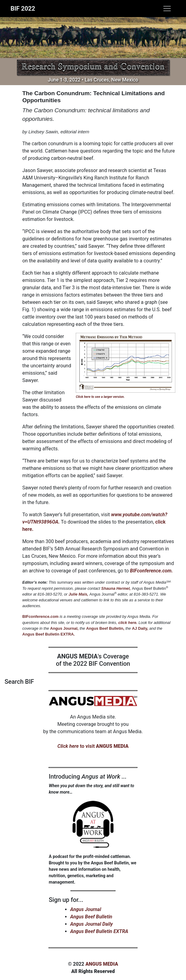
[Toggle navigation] (167, 9)
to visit (93, 746)
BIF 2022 (23, 9)
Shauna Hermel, (116, 588)
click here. (128, 623)
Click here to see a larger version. (100, 397)
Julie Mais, (78, 594)
